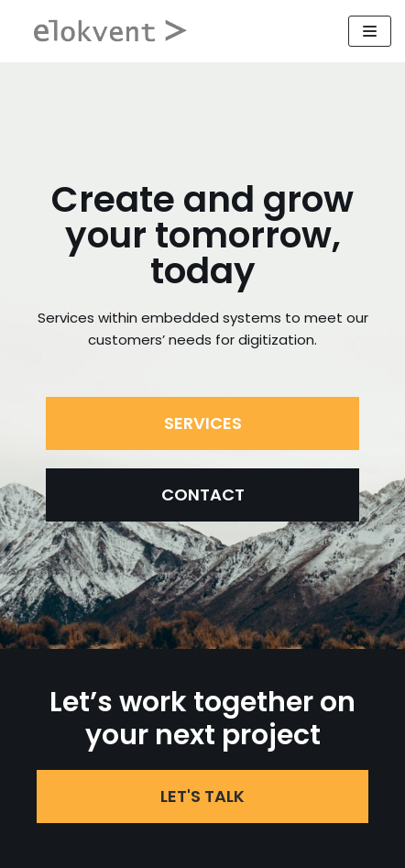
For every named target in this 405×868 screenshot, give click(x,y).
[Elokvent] (113, 31)
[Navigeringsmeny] (370, 31)
